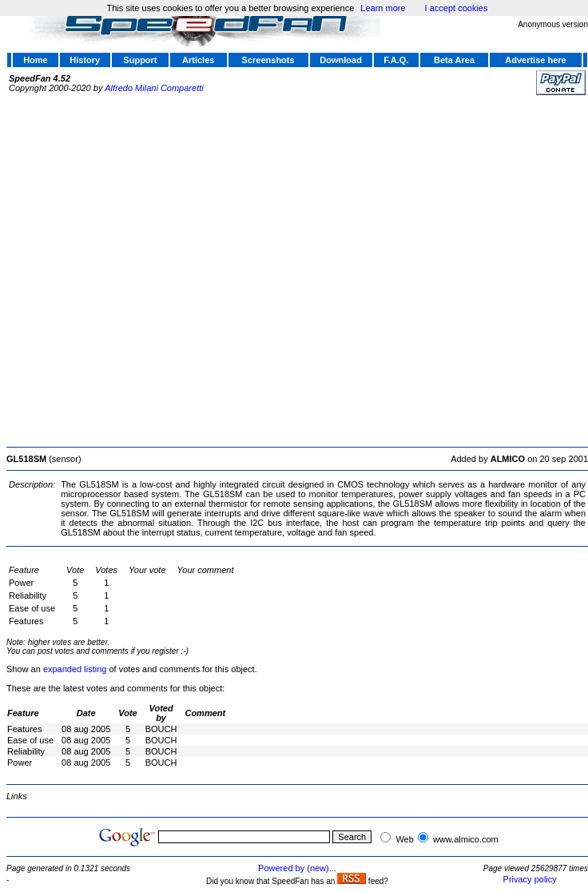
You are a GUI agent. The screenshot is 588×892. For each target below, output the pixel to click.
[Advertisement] (171, 269)
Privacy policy (530, 879)
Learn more (383, 8)
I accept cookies (457, 8)
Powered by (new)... (297, 868)
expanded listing (75, 669)
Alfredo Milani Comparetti (154, 88)
